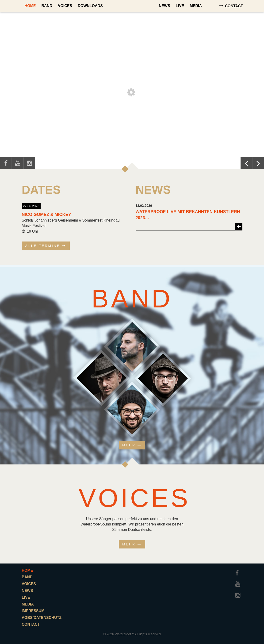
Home (30, 6)
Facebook (6, 163)
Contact (234, 6)
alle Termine (43, 246)
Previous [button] (246, 163)
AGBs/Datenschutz (42, 618)
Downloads (90, 6)
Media (196, 6)
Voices (65, 6)
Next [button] (258, 163)
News (165, 6)
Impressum (33, 611)
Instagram (29, 163)
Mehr (129, 445)
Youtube (18, 163)
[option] (132, 90)
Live (180, 6)
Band (47, 6)
